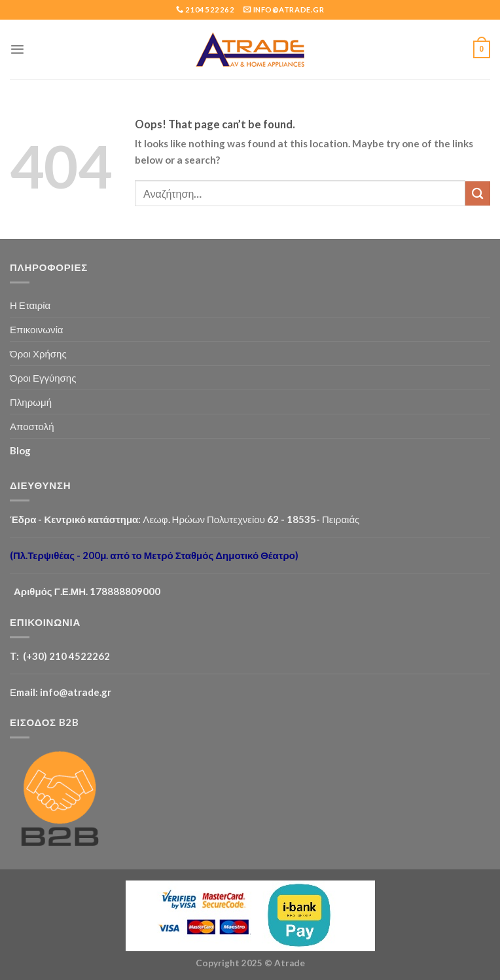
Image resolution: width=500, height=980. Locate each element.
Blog (20, 450)
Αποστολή (32, 426)
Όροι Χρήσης (38, 354)
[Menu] (17, 49)
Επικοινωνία (37, 329)
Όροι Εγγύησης (43, 378)
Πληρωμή (31, 402)
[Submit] (478, 193)
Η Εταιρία (30, 305)
